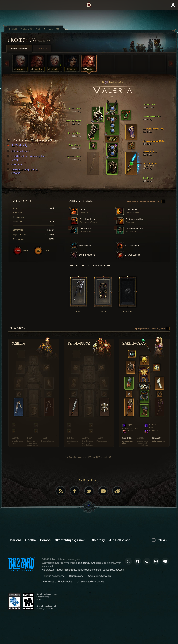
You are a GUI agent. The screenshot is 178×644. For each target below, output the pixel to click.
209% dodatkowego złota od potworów (23, 171)
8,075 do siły (18, 146)
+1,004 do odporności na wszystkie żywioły (26, 158)
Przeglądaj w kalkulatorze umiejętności (146, 202)
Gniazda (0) (15, 164)
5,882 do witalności (19, 151)
